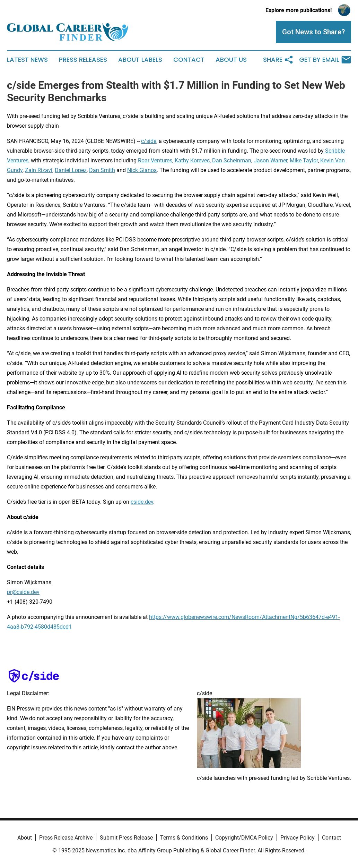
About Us (231, 60)
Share (278, 60)
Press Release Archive (66, 838)
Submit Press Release (126, 838)
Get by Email (325, 60)
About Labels (140, 60)
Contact (189, 60)
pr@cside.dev (23, 592)
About (25, 838)
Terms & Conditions (184, 838)
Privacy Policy (298, 838)
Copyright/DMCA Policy (244, 838)
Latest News (27, 60)
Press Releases (83, 60)
